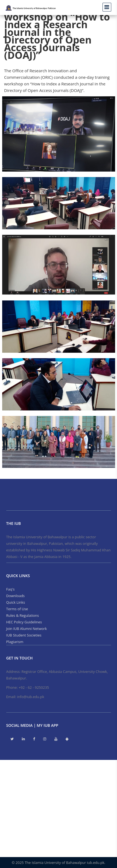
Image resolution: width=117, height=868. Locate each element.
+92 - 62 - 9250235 (34, 687)
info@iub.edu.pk (30, 697)
